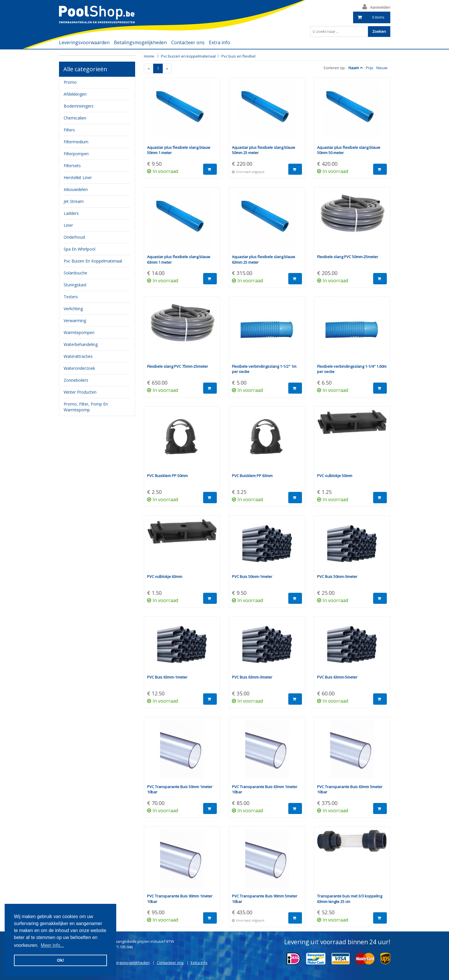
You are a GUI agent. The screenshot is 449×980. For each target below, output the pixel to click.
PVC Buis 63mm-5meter (337, 677)
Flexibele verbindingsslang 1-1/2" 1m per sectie (264, 369)
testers (71, 297)
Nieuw (382, 68)
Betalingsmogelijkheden (140, 42)
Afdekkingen (75, 94)
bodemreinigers (79, 106)
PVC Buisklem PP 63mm (252, 476)
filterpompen (76, 154)
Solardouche (75, 273)
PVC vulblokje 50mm (335, 476)
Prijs (370, 68)
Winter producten (80, 392)
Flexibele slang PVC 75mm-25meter (178, 366)
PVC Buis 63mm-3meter (252, 677)
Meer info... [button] (52, 945)
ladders (71, 213)
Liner (68, 225)
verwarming (75, 321)
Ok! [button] (60, 960)
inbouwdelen (76, 189)
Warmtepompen (79, 332)
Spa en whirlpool (79, 249)
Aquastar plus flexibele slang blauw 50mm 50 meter (349, 150)
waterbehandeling (81, 344)
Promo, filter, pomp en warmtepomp (86, 407)
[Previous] (149, 68)
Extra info (220, 42)
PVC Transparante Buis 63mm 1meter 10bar (265, 789)
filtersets (72, 166)
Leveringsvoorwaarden (84, 42)
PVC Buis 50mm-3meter (337, 576)
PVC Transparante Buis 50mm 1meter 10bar (180, 789)
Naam (354, 68)
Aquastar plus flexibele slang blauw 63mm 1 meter (179, 259)
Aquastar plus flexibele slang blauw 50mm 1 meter (179, 150)
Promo (70, 82)
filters (69, 130)
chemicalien (75, 118)
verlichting (73, 309)
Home (149, 56)
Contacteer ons (188, 42)
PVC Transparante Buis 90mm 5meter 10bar (265, 899)
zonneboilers (76, 380)
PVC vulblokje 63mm (165, 576)
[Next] (167, 68)
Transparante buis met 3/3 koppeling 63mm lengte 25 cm (350, 899)
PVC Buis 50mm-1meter (252, 576)
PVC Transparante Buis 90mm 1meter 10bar (180, 899)
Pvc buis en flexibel (238, 56)
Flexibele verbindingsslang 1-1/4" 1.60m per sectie (352, 369)
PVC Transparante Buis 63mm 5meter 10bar (350, 789)
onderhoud (74, 237)
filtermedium (76, 142)
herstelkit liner (78, 177)
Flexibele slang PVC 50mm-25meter (348, 257)
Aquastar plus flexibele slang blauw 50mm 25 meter (263, 150)
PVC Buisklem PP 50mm (167, 476)
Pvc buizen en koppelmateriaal (188, 56)
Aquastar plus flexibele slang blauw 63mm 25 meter (263, 259)
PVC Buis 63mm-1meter (167, 677)
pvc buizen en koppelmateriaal (93, 261)
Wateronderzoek (79, 368)
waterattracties (78, 356)
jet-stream (74, 201)
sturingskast (75, 285)
